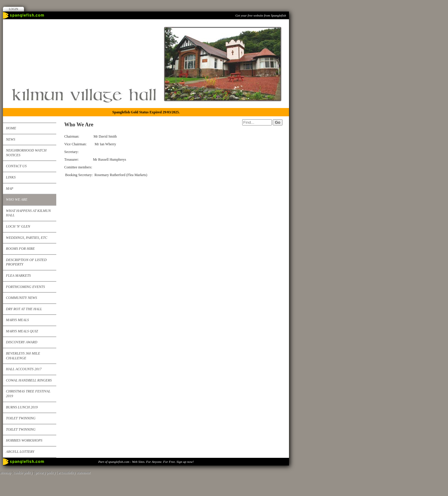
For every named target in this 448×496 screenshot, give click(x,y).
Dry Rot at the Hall (24, 309)
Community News (21, 298)
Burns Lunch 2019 (22, 407)
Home (11, 128)
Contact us (16, 166)
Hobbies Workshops (24, 440)
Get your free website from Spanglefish (261, 15)
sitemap (5, 473)
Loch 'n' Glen (18, 226)
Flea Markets (18, 276)
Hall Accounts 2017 (24, 369)
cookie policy (23, 473)
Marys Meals (17, 320)
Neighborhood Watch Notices (26, 153)
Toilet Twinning (21, 418)
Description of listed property (26, 262)
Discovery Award (22, 342)
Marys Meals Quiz (22, 331)
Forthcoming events (25, 287)
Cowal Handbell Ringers (29, 380)
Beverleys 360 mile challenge (23, 356)
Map (10, 189)
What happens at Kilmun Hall (28, 213)
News (11, 139)
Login (13, 9)
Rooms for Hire (20, 249)
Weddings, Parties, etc (27, 238)
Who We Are (17, 199)
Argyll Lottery (20, 452)
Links (11, 177)
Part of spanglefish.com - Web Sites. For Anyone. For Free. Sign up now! (146, 462)
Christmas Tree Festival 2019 (28, 394)
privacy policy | (47, 473)
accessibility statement (74, 473)
